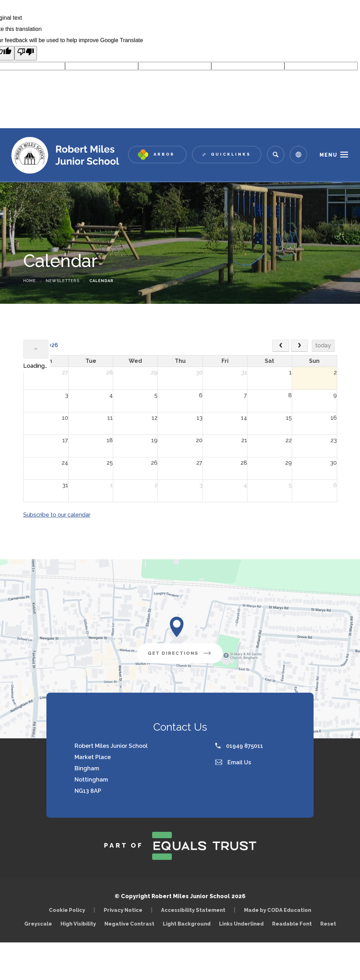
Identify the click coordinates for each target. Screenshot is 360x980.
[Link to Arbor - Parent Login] (157, 155)
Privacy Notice (123, 910)
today (323, 345)
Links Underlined (241, 924)
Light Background (187, 924)
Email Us (233, 762)
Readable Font (292, 924)
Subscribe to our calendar (57, 515)
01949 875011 (239, 746)
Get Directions (185, 656)
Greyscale (38, 924)
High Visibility (78, 924)
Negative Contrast (129, 924)
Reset (328, 924)
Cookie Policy (67, 910)
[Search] (276, 155)
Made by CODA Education (279, 910)
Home (30, 281)
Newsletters (63, 281)
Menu (329, 155)
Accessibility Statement (193, 910)
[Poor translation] (26, 53)
